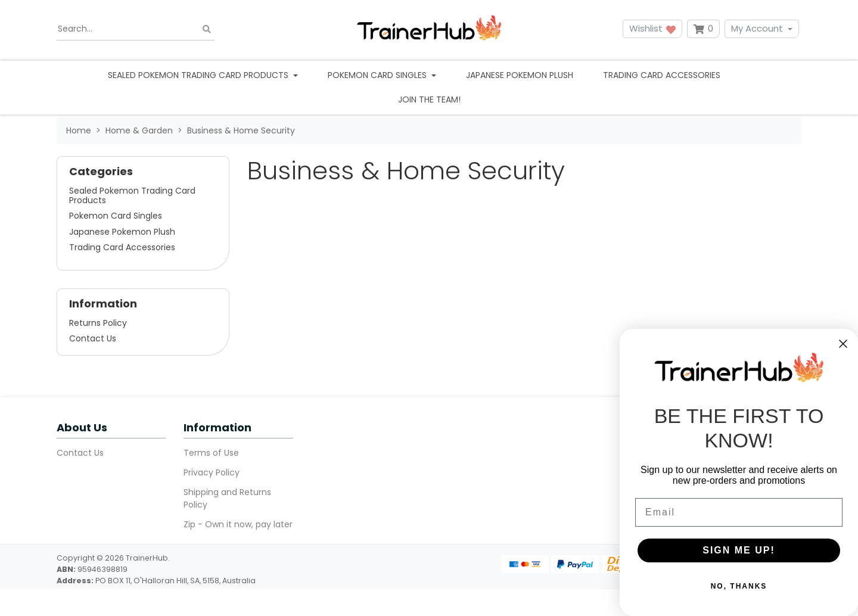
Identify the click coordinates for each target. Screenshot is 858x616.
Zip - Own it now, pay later (238, 524)
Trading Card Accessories (662, 75)
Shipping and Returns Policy (227, 498)
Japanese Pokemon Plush (520, 75)
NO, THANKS (739, 586)
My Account (757, 28)
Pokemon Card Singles (116, 216)
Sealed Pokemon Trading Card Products (132, 195)
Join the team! (429, 99)
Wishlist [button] (652, 28)
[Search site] (207, 29)
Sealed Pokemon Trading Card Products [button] (199, 75)
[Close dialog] (843, 344)
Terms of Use (211, 453)
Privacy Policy (212, 472)
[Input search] (136, 29)
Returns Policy (98, 323)
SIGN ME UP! (739, 550)
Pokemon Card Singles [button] (378, 75)
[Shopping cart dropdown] (703, 29)
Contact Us (93, 338)
